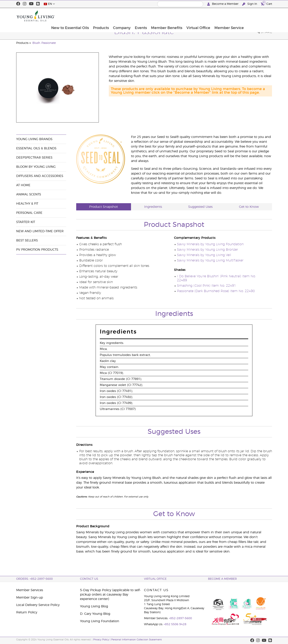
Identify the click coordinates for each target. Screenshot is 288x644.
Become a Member (223, 4)
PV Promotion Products (37, 250)
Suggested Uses (200, 207)
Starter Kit (26, 222)
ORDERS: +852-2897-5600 (34, 579)
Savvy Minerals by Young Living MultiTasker (210, 260)
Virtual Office (224, 16)
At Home (23, 185)
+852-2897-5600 (180, 618)
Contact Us (89, 579)
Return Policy (27, 612)
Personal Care (29, 213)
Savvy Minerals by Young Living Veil (204, 255)
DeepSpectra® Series (34, 158)
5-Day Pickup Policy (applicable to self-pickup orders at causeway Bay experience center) (110, 595)
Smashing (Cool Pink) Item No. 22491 (206, 286)
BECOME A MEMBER (222, 579)
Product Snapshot (103, 207)
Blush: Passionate (44, 43)
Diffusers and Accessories (40, 176)
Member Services (30, 590)
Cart (266, 4)
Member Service (255, 16)
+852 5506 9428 (175, 624)
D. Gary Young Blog (95, 614)
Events (166, 16)
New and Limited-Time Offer (40, 231)
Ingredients (153, 207)
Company (147, 16)
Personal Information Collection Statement (136, 640)
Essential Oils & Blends (36, 148)
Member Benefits (192, 16)
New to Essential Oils (94, 16)
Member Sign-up (30, 598)
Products (125, 16)
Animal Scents (29, 194)
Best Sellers (27, 241)
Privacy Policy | (102, 640)
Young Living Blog (94, 606)
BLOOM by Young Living (36, 167)
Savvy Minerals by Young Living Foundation (210, 244)
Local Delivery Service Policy (38, 605)
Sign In (250, 4)
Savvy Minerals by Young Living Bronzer (207, 250)
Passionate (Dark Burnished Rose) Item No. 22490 (216, 291)
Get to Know (249, 207)
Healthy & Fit (27, 204)
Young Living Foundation (100, 621)
